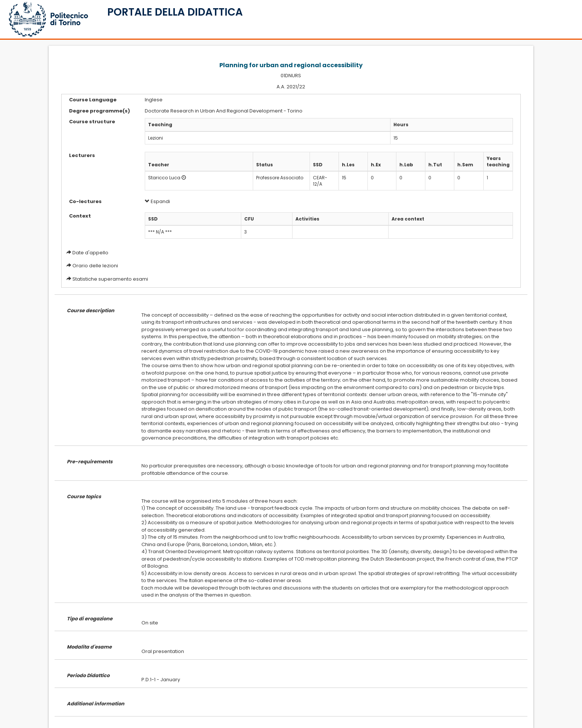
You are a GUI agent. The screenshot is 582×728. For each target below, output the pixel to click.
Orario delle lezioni (95, 266)
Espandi (157, 201)
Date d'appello (90, 253)
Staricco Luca (164, 178)
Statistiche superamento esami (110, 279)
